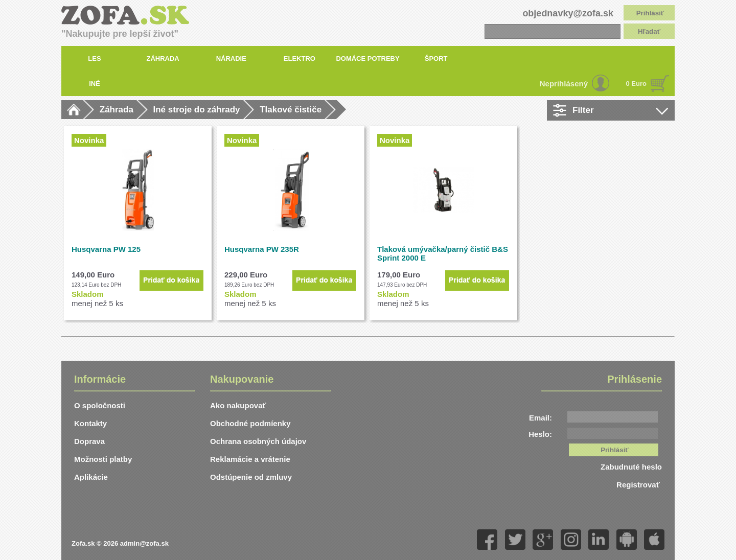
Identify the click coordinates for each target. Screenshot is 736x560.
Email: (540, 418)
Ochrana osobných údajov (258, 441)
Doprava (89, 441)
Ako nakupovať (238, 405)
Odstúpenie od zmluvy (251, 477)
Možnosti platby (103, 459)
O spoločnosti (100, 405)
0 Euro (636, 84)
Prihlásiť (650, 13)
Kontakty (90, 423)
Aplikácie (91, 477)
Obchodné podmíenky (250, 423)
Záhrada (117, 110)
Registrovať (639, 485)
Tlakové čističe (291, 110)
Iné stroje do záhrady (197, 110)
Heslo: (540, 434)
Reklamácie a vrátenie (250, 459)
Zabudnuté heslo (631, 467)
